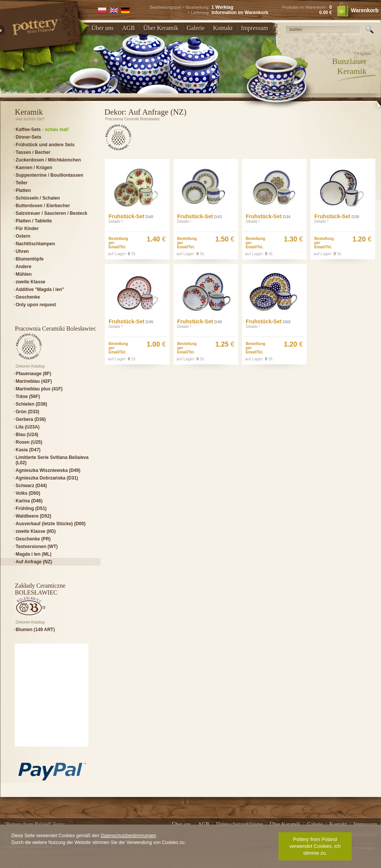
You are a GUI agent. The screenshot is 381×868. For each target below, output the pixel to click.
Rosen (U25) (29, 442)
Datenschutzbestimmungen (128, 836)
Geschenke (28, 297)
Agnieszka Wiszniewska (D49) (48, 470)
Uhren (22, 251)
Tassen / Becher (33, 152)
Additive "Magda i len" (40, 289)
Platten (23, 190)
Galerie (196, 28)
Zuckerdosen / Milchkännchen (48, 160)
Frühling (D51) (31, 508)
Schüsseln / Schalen (38, 198)
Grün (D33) (27, 412)
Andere (23, 267)
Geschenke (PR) (33, 539)
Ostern (23, 236)
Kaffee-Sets (42, 129)
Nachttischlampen (35, 244)
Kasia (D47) (28, 450)
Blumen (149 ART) (35, 630)
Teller (22, 183)
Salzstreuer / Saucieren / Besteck (51, 213)
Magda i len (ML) (34, 554)
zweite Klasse (30, 282)
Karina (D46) (29, 501)
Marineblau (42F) (34, 381)
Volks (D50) (28, 493)
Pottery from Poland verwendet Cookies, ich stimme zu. (315, 846)
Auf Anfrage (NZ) (34, 562)
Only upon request (36, 305)
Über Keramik (161, 28)
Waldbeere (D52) (34, 516)
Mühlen (24, 274)
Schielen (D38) (31, 404)
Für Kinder (27, 229)
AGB (128, 28)
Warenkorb (358, 10)
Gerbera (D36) (31, 419)
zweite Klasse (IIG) (36, 531)
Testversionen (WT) (37, 547)
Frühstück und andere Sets (45, 145)
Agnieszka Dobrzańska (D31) (47, 478)
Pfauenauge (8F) (33, 374)
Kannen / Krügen (34, 168)
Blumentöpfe (30, 259)
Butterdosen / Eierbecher (43, 206)
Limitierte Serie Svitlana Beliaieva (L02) (52, 460)
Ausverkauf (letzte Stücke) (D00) (50, 524)
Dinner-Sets (28, 137)
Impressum (255, 28)
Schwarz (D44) (31, 486)
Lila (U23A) (28, 427)
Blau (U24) (27, 435)
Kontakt (223, 28)
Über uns (102, 28)
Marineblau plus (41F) (39, 389)
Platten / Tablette (34, 221)
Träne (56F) (28, 396)
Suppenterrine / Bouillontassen (49, 175)
